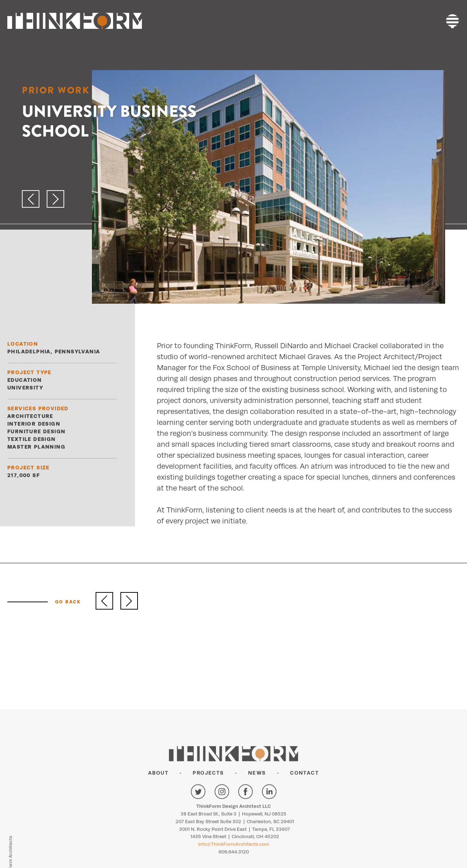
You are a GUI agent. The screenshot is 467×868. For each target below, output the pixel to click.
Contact (304, 807)
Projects (208, 807)
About (158, 807)
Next (129, 601)
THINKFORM (75, 21)
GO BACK (68, 602)
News (257, 807)
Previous (104, 601)
